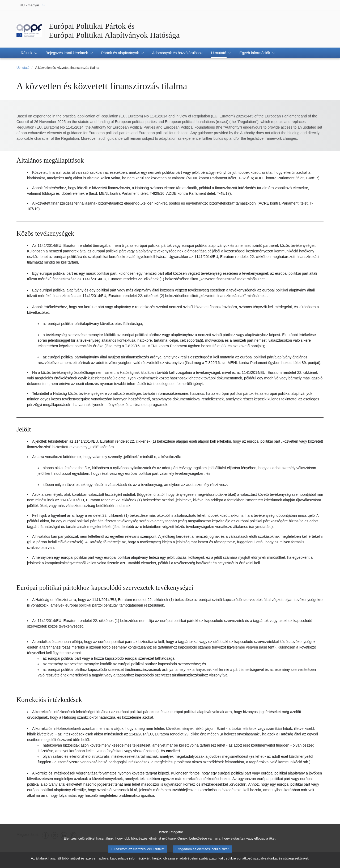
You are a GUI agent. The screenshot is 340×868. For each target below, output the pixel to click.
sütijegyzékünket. (296, 860)
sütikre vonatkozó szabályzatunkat (252, 860)
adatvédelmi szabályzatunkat (201, 860)
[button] (29, 53)
